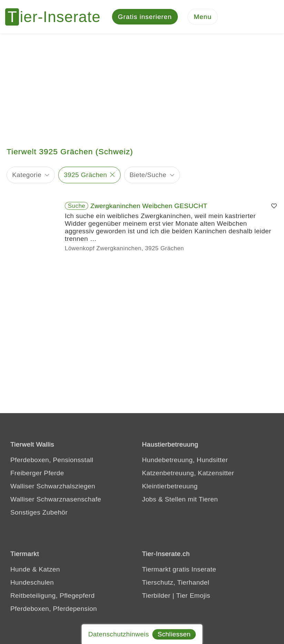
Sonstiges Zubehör (39, 513)
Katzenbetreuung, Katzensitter (188, 474)
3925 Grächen (85, 176)
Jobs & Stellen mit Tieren (180, 500)
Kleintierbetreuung (170, 487)
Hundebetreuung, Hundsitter (185, 461)
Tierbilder (156, 597)
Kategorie (27, 176)
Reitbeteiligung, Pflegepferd (53, 597)
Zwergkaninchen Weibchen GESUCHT (149, 207)
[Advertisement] (142, 86)
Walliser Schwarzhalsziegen (53, 487)
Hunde (20, 570)
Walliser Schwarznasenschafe (56, 500)
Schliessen (174, 634)
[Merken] (274, 207)
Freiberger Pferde (37, 474)
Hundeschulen (32, 583)
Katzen (49, 570)
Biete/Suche (148, 176)
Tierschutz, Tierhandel (176, 583)
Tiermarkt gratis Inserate (179, 570)
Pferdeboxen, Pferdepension (54, 610)
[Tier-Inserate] (57, 17)
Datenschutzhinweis (119, 634)
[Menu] (203, 17)
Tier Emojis (193, 597)
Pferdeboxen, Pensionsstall (52, 461)
